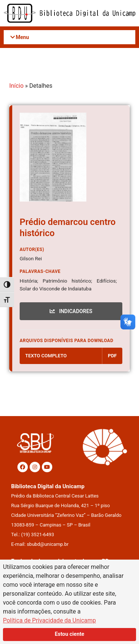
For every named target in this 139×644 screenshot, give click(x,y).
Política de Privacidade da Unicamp (49, 620)
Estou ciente (70, 634)
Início (16, 86)
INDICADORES (71, 311)
